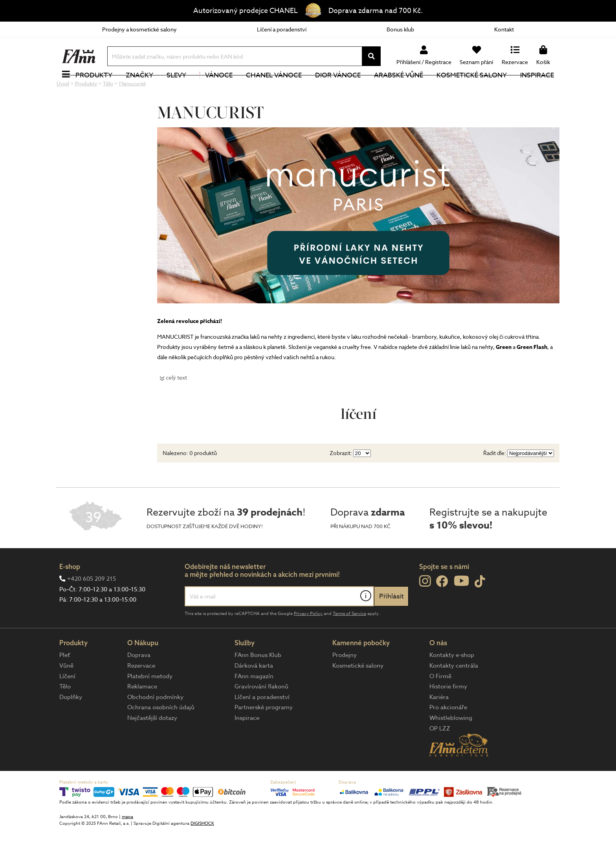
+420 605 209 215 (92, 605)
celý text (176, 404)
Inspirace (537, 88)
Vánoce (216, 88)
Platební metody (150, 703)
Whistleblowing (451, 744)
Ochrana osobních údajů (161, 734)
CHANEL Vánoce (274, 88)
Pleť (65, 681)
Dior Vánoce (338, 88)
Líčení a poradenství (282, 29)
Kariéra (439, 723)
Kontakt (504, 29)
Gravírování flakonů (261, 713)
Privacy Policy (308, 640)
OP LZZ (440, 755)
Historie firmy (448, 713)
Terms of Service (349, 640)
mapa (127, 843)
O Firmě (440, 703)
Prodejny (345, 681)
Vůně (66, 692)
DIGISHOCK (202, 850)
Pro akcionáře (448, 734)
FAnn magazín (254, 703)
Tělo (65, 713)
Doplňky (71, 723)
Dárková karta (254, 692)
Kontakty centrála (454, 692)
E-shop (70, 593)
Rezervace (141, 692)
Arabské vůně (399, 88)
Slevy (176, 88)
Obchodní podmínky (155, 723)
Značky (139, 88)
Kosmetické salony (472, 88)
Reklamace (142, 713)
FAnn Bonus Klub (258, 681)
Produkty (94, 88)
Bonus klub (400, 29)
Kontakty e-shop (452, 681)
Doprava (139, 681)
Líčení (67, 703)
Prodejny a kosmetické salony (139, 29)
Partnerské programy (264, 734)
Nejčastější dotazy (152, 744)
